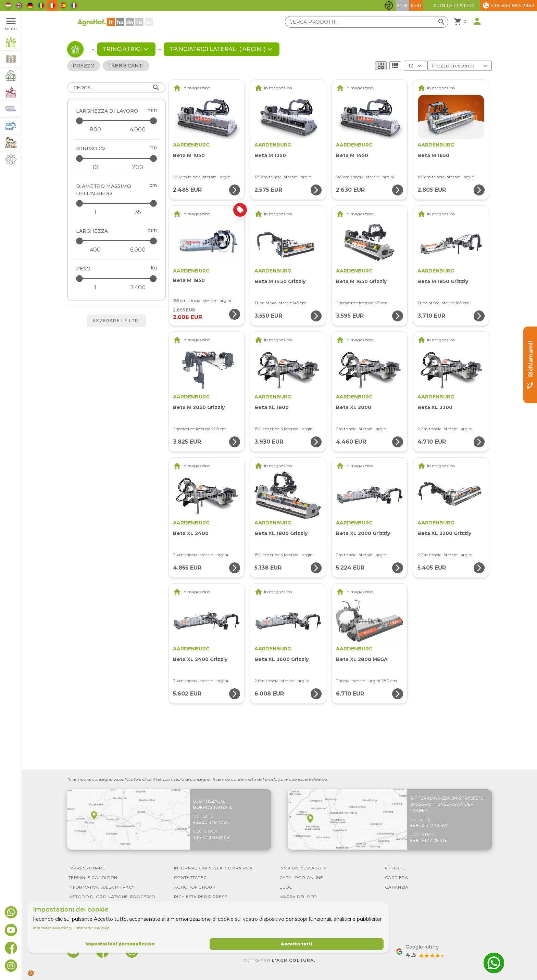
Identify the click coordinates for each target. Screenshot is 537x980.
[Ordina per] (460, 66)
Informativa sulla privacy (52, 928)
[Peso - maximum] (117, 278)
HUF (402, 5)
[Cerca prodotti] (367, 22)
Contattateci (454, 5)
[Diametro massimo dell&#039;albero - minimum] (95, 212)
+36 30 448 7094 (211, 822)
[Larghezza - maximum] (117, 241)
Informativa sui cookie (92, 928)
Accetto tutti (297, 944)
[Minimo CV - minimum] (95, 167)
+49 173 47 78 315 (428, 841)
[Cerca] (116, 88)
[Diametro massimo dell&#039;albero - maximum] (117, 203)
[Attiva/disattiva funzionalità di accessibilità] (389, 5)
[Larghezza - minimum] (95, 250)
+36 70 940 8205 (211, 837)
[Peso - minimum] (95, 288)
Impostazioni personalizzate (120, 944)
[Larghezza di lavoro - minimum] (95, 130)
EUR (416, 5)
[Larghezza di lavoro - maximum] (117, 121)
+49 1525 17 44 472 (429, 825)
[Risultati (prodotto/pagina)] (415, 66)
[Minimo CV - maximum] (117, 158)
